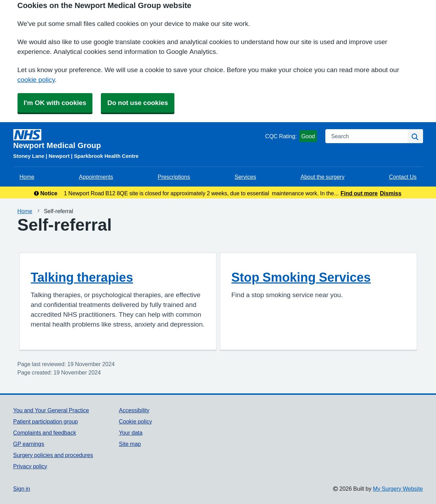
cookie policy (36, 80)
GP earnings (29, 444)
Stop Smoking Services (301, 277)
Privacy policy (30, 466)
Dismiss (391, 193)
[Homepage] (138, 139)
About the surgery (322, 177)
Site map (130, 444)
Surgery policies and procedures (53, 455)
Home (27, 177)
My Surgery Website (398, 489)
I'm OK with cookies (55, 103)
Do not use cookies (137, 103)
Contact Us (403, 177)
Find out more (359, 193)
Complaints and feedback (45, 433)
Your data (130, 433)
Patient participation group (46, 421)
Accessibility (134, 410)
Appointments (96, 177)
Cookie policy (135, 421)
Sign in (22, 489)
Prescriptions (174, 177)
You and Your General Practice (51, 410)
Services (245, 177)
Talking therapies (82, 277)
